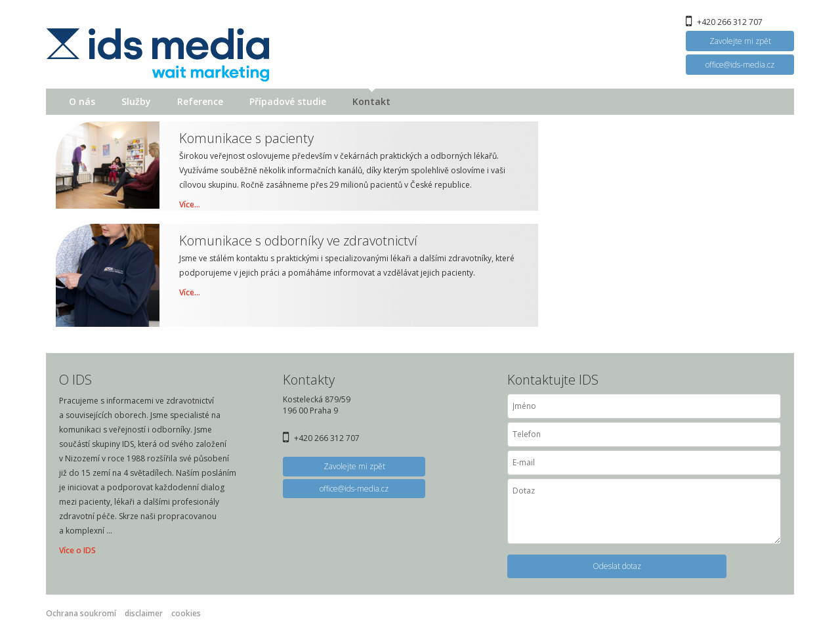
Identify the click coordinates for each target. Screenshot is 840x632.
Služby (136, 101)
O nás (82, 101)
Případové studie (288, 101)
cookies (186, 613)
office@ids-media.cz (740, 65)
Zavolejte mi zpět (740, 41)
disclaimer (144, 613)
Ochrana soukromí (81, 613)
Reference (200, 101)
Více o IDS (77, 550)
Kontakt (371, 101)
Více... (190, 204)
